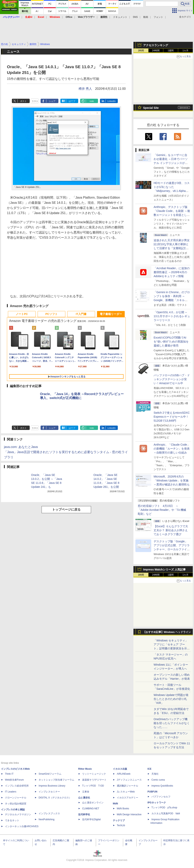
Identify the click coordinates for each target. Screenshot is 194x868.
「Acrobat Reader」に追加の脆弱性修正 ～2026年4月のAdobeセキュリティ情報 (172, 272)
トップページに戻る (66, 510)
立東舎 (86, 792)
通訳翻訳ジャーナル (127, 786)
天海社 (155, 774)
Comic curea (158, 780)
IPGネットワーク (157, 803)
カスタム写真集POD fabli (166, 813)
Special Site (151, 108)
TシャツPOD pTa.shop (164, 808)
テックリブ (119, 820)
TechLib (121, 825)
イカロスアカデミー (127, 798)
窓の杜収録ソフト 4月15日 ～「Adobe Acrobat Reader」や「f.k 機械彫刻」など (162, 510)
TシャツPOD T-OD (93, 786)
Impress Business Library (52, 786)
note (92, 101)
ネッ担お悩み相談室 (16, 804)
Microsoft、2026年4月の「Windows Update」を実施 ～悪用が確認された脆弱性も (172, 480)
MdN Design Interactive (129, 814)
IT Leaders (11, 792)
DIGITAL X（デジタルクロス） (55, 798)
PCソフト (51, 314)
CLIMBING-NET (91, 809)
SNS (135, 17)
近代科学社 (84, 814)
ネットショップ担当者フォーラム (56, 780)
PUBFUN (152, 792)
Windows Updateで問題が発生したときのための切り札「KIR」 (171, 699)
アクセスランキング (156, 45)
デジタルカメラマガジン (18, 814)
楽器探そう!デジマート (94, 780)
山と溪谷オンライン (93, 803)
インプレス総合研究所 (17, 786)
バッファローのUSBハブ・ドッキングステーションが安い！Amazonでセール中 (172, 379)
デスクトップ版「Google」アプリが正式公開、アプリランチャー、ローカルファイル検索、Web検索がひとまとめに (172, 549)
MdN (115, 804)
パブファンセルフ (161, 797)
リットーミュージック (94, 774)
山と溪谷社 (84, 798)
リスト (35, 101)
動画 (146, 17)
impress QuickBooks (162, 786)
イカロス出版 (120, 769)
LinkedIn (112, 101)
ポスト (23, 101)
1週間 (171, 51)
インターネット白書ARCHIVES (22, 826)
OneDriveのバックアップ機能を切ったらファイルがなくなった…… (172, 723)
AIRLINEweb (124, 774)
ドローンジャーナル (16, 798)
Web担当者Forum (14, 780)
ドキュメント (120, 17)
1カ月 (186, 51)
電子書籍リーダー (111, 314)
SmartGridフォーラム (50, 774)
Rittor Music (85, 769)
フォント (158, 17)
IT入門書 (81, 314)
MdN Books (123, 809)
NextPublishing (47, 819)
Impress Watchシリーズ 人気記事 (164, 569)
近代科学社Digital (91, 819)
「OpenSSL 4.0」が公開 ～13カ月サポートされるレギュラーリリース (172, 316)
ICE (149, 769)
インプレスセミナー (49, 792)
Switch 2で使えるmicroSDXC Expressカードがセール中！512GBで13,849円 (172, 417)
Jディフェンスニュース (129, 780)
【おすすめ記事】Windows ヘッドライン (167, 632)
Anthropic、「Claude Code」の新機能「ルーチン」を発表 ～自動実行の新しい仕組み (172, 449)
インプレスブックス (49, 813)
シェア (52, 101)
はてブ (72, 101)
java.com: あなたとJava (21, 447)
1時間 (141, 51)
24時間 (156, 51)
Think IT (9, 774)
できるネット (12, 820)
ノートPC (22, 314)
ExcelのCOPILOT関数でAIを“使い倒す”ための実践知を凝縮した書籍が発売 (171, 342)
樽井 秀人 (85, 89)
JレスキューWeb (126, 792)
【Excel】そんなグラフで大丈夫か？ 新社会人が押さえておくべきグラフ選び (171, 530)
